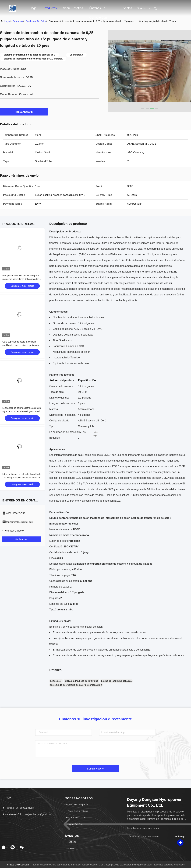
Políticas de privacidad (17, 865)
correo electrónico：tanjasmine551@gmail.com (27, 814)
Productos (50, 8)
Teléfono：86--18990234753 (18, 808)
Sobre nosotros (73, 8)
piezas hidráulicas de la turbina (81, 681)
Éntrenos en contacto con (98, 10)
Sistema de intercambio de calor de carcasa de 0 (76, 685)
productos (18, 21)
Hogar (34, 8)
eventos (127, 8)
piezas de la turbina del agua (116, 681)
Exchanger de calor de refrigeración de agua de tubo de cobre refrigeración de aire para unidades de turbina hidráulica (22, 411)
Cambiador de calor (36, 21)
